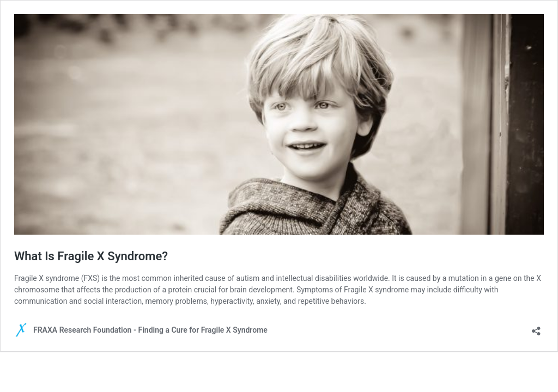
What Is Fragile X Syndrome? (91, 256)
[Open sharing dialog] (536, 327)
